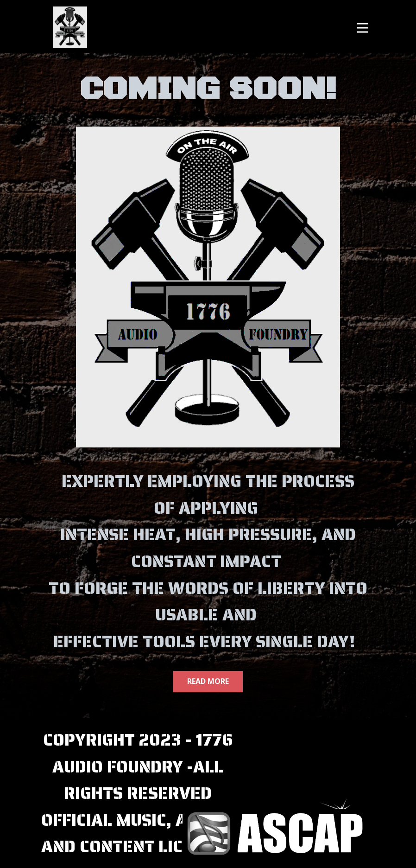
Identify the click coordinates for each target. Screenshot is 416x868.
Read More (208, 681)
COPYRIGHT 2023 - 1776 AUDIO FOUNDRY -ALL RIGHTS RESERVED (138, 766)
